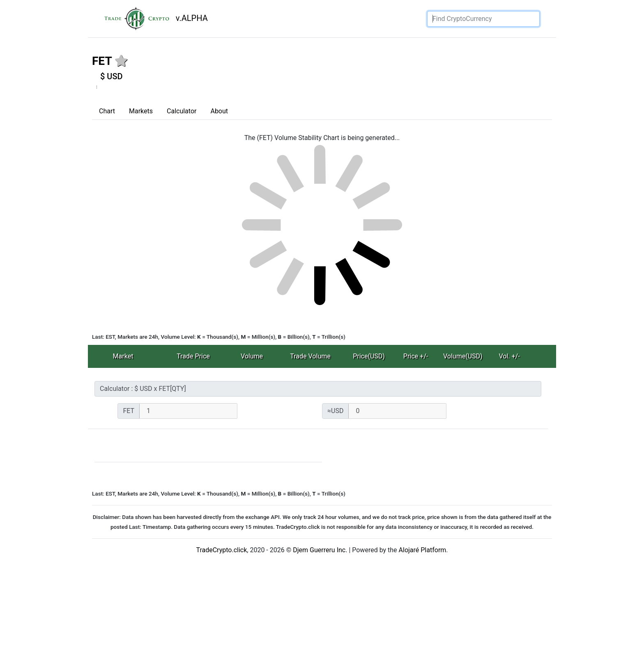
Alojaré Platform (423, 550)
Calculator (182, 111)
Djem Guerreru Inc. (320, 550)
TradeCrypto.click (221, 550)
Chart (107, 111)
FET (102, 61)
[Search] (483, 19)
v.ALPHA (153, 19)
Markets (141, 111)
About (219, 111)
